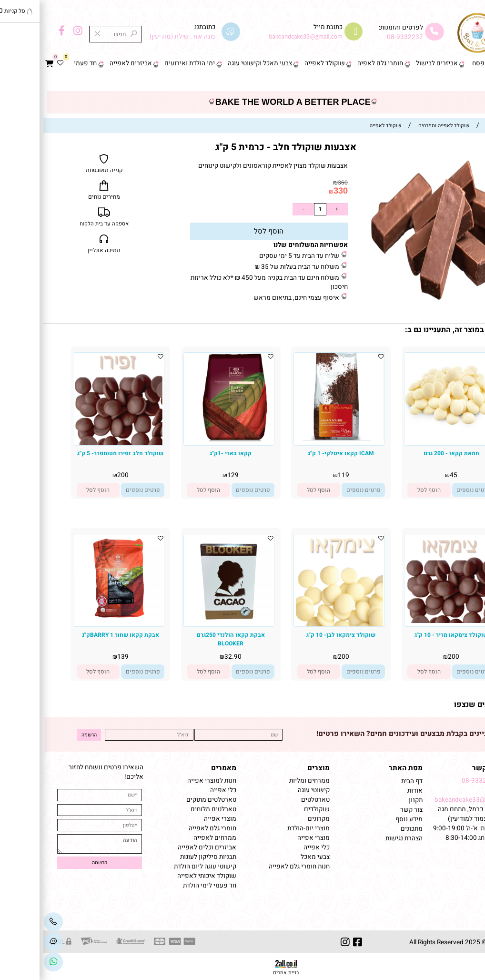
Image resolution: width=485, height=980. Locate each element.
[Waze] (10, 942)
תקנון (372, 800)
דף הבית (466, 63)
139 (80, 657)
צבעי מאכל (272, 857)
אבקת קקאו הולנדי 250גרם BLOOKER (187, 639)
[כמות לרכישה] (277, 209)
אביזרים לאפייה (87, 63)
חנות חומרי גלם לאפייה (256, 867)
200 (80, 475)
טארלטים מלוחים (170, 809)
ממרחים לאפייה (172, 838)
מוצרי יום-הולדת (265, 828)
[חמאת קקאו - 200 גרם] (406, 429)
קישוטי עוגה (270, 790)
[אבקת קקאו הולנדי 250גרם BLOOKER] (186, 623)
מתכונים (368, 829)
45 (410, 475)
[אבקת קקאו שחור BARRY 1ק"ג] (75, 623)
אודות (371, 791)
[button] (385, 490)
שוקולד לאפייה (281, 63)
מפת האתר (362, 768)
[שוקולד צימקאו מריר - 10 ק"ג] (406, 621)
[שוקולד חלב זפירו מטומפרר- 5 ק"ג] (75, 443)
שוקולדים (273, 809)
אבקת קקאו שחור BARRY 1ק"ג (77, 635)
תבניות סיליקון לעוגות (165, 857)
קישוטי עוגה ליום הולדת (162, 867)
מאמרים (180, 768)
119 (300, 475)
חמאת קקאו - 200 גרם (408, 453)
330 (297, 191)
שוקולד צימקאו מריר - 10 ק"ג (408, 635)
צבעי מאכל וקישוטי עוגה (217, 63)
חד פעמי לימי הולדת (166, 886)
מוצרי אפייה (270, 838)
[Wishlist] (17, 64)
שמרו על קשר (451, 768)
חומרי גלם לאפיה (337, 63)
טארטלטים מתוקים (167, 800)
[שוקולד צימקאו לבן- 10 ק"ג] (296, 624)
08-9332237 (362, 37)
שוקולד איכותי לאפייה (163, 876)
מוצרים (275, 768)
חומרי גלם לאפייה (169, 828)
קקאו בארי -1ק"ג (187, 453)
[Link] (10, 962)
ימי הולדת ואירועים (146, 63)
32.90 (190, 657)
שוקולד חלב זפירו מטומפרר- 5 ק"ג (77, 453)
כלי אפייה (273, 847)
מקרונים (275, 819)
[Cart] (6, 64)
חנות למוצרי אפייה (168, 781)
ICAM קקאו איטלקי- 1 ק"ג (298, 453)
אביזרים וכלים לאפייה (164, 847)
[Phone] (10, 922)
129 (190, 475)
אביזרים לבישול (394, 63)
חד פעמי (42, 63)
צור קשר (466, 82)
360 (299, 183)
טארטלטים (272, 800)
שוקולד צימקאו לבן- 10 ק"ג (298, 635)
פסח (435, 63)
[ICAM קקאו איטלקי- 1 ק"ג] (296, 439)
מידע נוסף (366, 819)
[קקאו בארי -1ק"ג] (186, 440)
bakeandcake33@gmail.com (432, 800)
